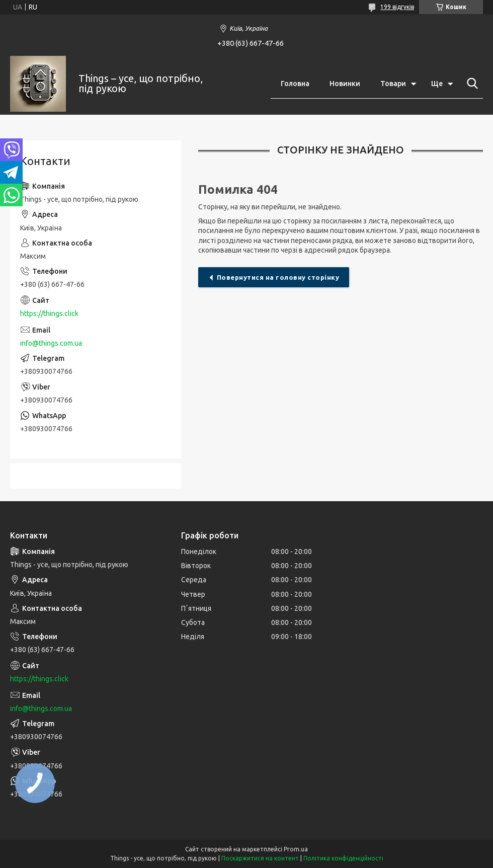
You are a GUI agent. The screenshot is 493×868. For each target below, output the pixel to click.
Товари (393, 84)
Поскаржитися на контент (260, 858)
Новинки (345, 84)
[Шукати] (470, 84)
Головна (295, 84)
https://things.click (49, 313)
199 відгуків (397, 7)
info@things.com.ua (51, 343)
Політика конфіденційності (343, 858)
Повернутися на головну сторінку (278, 277)
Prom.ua (296, 849)
